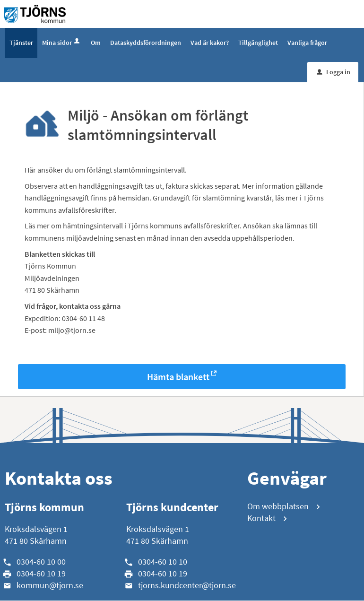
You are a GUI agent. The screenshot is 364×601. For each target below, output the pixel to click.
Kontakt (261, 519)
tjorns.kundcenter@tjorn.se (187, 586)
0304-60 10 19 (41, 574)
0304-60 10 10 (163, 562)
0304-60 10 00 (41, 562)
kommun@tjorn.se (50, 586)
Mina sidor (62, 43)
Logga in (334, 72)
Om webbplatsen (278, 507)
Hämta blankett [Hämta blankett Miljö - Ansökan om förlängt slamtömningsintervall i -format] (178, 377)
